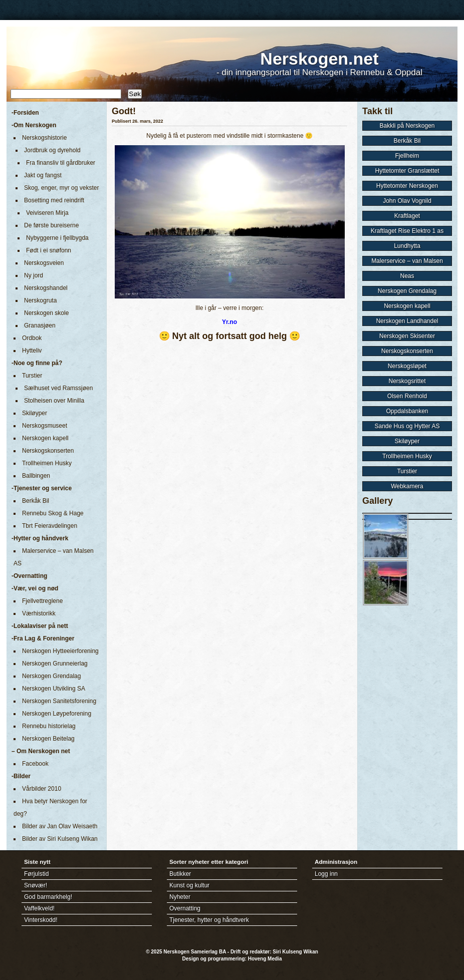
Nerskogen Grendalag (51, 676)
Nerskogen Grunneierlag (55, 664)
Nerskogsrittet (407, 381)
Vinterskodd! (41, 920)
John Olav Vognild (407, 201)
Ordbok (32, 338)
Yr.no (229, 322)
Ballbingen (36, 476)
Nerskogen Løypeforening (57, 714)
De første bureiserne (51, 225)
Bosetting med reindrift (54, 200)
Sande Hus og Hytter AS (407, 426)
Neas (407, 276)
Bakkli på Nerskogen (407, 126)
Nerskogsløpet (407, 366)
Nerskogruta (40, 300)
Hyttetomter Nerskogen (407, 186)
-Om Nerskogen (34, 125)
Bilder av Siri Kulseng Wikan (60, 839)
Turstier (32, 376)
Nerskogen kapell (45, 438)
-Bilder (21, 776)
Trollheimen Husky (47, 463)
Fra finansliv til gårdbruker (61, 163)
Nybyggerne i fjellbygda (57, 238)
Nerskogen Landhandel (407, 321)
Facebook (35, 764)
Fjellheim (407, 156)
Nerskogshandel (46, 288)
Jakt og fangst (43, 175)
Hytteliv (32, 351)
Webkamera (407, 486)
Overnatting (185, 908)
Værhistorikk (39, 613)
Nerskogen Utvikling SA (54, 689)
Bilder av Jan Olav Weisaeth (60, 826)
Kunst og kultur (189, 885)
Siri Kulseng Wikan (295, 952)
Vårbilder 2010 (42, 789)
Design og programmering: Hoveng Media (232, 959)
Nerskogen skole (46, 313)
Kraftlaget (407, 216)
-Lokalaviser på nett (40, 626)
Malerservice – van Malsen (407, 261)
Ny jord (34, 275)
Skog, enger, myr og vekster (61, 188)
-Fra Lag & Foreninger (43, 638)
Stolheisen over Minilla (54, 401)
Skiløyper (35, 413)
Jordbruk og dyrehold (52, 150)
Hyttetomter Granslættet (407, 171)
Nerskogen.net (319, 59)
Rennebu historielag (49, 726)
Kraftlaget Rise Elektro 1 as (407, 231)
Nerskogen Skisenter (407, 336)
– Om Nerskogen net (41, 751)
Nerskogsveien (44, 263)
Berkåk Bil (36, 501)
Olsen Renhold (407, 396)
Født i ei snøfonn (49, 250)
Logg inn (326, 874)
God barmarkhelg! (48, 897)
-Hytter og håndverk (40, 538)
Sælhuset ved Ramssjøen (58, 388)
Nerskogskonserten (48, 451)
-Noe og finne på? (37, 363)
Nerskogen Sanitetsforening (59, 701)
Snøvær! (36, 885)
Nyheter (180, 897)
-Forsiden (25, 113)
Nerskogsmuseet (45, 426)
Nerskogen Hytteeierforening (60, 651)
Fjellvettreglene (42, 601)
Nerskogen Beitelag (48, 739)
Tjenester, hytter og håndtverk (209, 920)
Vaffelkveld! (39, 908)
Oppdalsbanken (407, 411)
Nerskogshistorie (44, 138)
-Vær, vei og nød (35, 588)
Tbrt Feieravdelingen (50, 526)
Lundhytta (407, 246)
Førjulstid (36, 874)
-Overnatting (29, 576)
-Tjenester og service (42, 488)
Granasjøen (40, 325)
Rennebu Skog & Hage (53, 513)
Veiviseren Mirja (47, 213)
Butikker (180, 874)
